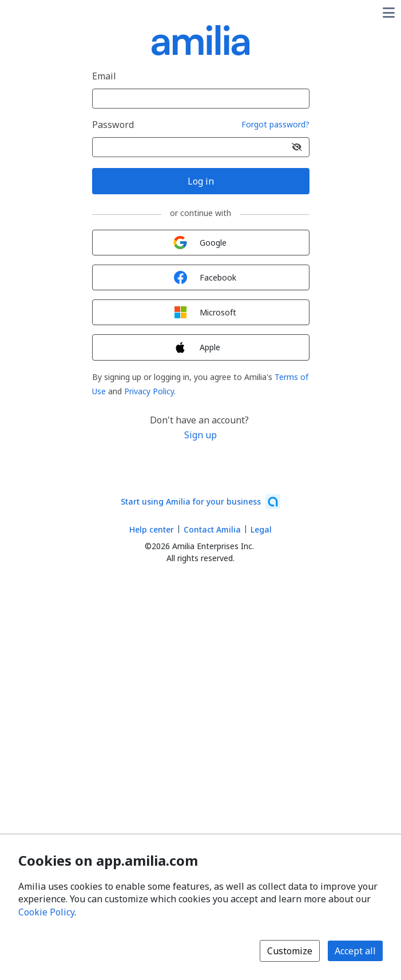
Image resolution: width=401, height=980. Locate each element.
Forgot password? (275, 125)
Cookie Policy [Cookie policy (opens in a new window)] (46, 912)
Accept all (355, 951)
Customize (290, 951)
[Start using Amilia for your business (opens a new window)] (200, 502)
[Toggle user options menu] (388, 13)
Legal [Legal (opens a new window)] (261, 529)
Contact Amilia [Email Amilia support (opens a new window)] (212, 529)
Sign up (200, 435)
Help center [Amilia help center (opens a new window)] (152, 529)
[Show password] (297, 147)
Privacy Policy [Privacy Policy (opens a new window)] (149, 391)
